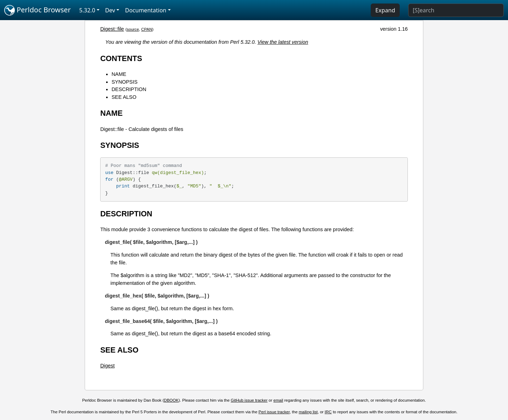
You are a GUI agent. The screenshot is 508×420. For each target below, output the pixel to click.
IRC (328, 412)
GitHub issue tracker (249, 400)
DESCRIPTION (129, 89)
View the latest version (283, 42)
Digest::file (112, 29)
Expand (385, 10)
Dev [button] (110, 10)
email (278, 400)
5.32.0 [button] (87, 10)
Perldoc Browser (38, 10)
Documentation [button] (146, 10)
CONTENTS (121, 58)
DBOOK (171, 400)
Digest (107, 366)
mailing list (308, 412)
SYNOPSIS (125, 82)
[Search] (456, 10)
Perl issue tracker (274, 412)
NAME (119, 74)
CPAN (147, 29)
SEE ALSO (124, 97)
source (133, 29)
